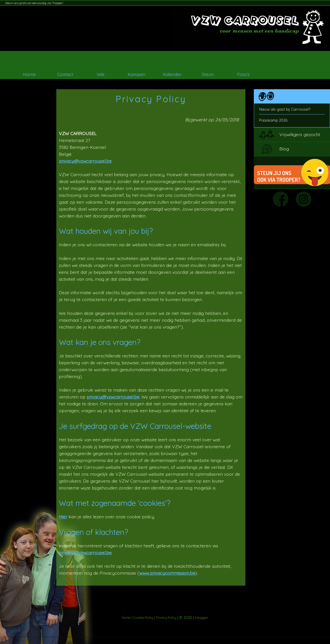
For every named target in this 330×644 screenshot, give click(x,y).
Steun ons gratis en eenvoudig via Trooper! (34, 3)
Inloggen (201, 617)
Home (29, 74)
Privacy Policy (166, 617)
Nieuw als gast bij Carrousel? (285, 109)
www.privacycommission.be (167, 573)
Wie (101, 74)
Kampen (136, 74)
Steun (208, 74)
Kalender (172, 74)
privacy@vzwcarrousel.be (85, 161)
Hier (63, 517)
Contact (65, 74)
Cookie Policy (143, 617)
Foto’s (243, 74)
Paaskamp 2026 (273, 120)
